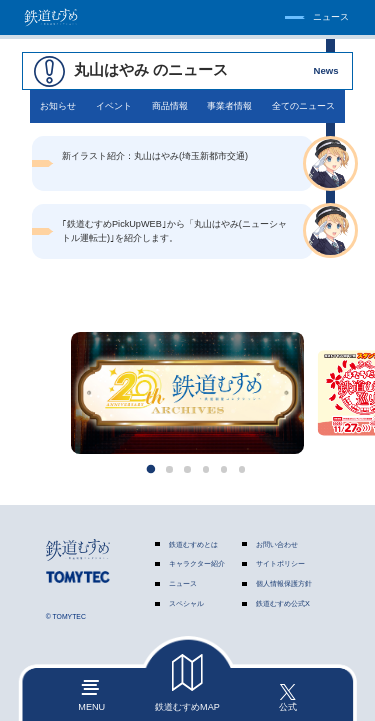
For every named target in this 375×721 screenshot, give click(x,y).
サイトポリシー (280, 564)
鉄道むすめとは (193, 544)
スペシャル (186, 603)
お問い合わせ (277, 544)
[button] (150, 469)
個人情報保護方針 (284, 583)
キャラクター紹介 (197, 564)
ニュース (183, 583)
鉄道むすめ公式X (283, 603)
